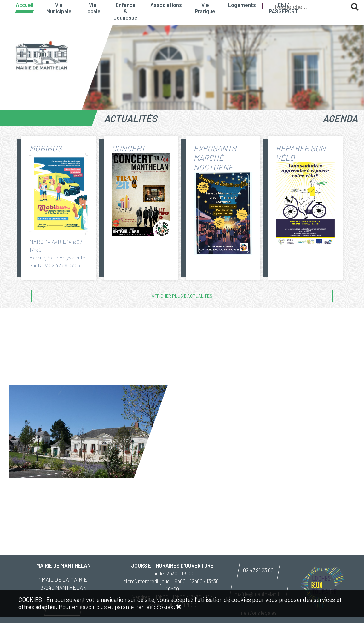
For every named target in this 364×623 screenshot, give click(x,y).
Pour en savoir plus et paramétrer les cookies (116, 607)
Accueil (25, 5)
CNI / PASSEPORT (283, 8)
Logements (242, 5)
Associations (166, 5)
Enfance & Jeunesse (125, 11)
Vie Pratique (205, 8)
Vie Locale (92, 8)
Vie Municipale (59, 8)
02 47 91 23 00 (258, 570)
